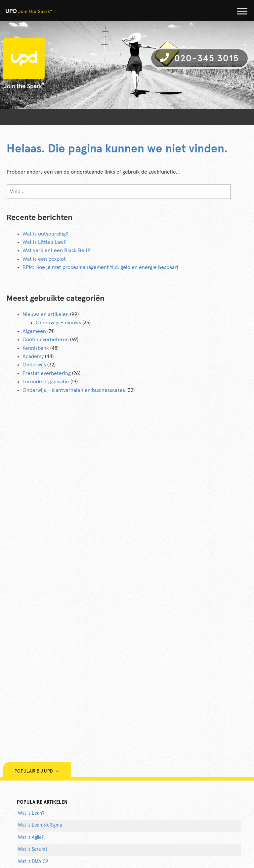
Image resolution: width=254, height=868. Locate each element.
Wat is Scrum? (33, 849)
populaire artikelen (42, 802)
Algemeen (34, 331)
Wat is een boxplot (44, 259)
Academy (33, 356)
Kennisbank (36, 348)
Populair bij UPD (37, 771)
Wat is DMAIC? (33, 862)
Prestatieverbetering (47, 373)
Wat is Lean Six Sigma (40, 825)
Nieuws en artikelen (46, 314)
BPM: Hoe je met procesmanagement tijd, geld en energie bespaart (101, 267)
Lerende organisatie (46, 382)
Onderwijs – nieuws (58, 323)
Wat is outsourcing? (45, 234)
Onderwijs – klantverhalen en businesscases (74, 390)
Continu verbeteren (46, 340)
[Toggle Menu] (242, 11)
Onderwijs (34, 365)
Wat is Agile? (31, 838)
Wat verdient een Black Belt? (56, 250)
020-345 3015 (199, 58)
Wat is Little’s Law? (44, 242)
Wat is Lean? (31, 813)
